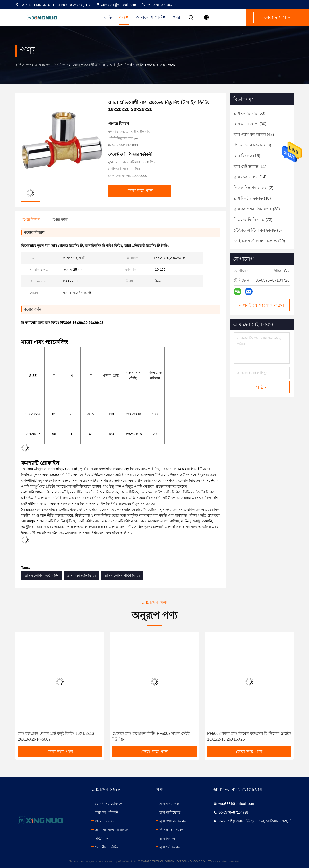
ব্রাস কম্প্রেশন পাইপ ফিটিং (122, 576)
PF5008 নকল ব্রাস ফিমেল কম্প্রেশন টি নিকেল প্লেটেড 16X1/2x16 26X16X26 (249, 736)
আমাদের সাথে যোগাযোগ (112, 830)
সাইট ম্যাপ (102, 839)
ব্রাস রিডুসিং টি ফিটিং (82, 576)
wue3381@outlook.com (116, 5)
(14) (250, 177)
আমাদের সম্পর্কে (151, 17)
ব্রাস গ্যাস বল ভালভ (173, 821)
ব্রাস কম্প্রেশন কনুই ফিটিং (42, 576)
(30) (250, 124)
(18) (252, 198)
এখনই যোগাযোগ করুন (262, 305)
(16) (247, 156)
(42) (254, 135)
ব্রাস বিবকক (167, 839)
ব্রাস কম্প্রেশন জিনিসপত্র (52, 65)
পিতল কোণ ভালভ (172, 830)
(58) (249, 113)
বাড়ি (108, 17)
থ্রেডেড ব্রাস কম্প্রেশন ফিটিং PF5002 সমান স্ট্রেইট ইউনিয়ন (151, 736)
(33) (252, 145)
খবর (177, 17)
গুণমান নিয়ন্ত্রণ (105, 821)
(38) (257, 209)
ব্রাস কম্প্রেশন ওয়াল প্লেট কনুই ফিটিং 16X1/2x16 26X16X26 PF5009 (56, 736)
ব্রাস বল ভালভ (169, 804)
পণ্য (124, 17)
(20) (259, 241)
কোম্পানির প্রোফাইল (109, 804)
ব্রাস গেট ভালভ (170, 847)
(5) (258, 230)
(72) (253, 220)
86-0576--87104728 (159, 5)
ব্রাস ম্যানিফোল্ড (170, 812)
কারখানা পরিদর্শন (106, 812)
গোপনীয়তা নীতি (106, 847)
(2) (253, 188)
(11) (250, 166)
